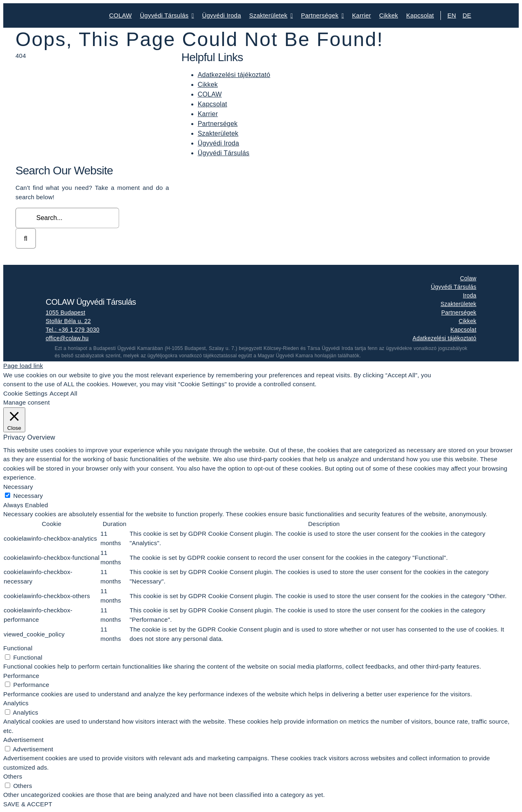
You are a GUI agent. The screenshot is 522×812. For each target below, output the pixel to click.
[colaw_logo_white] (86, 276)
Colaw (468, 278)
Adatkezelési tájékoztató (234, 75)
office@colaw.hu (67, 338)
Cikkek (208, 85)
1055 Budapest (65, 312)
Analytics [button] (16, 703)
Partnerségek (218, 124)
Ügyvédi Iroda (219, 143)
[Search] (26, 238)
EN (452, 15)
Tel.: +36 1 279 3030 (73, 330)
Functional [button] (18, 648)
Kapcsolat (212, 104)
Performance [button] (21, 676)
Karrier (208, 114)
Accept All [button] (63, 393)
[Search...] (67, 218)
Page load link (23, 366)
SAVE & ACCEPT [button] (28, 804)
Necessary (28, 496)
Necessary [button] (18, 487)
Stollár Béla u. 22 (68, 321)
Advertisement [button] (23, 740)
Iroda (470, 295)
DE (467, 15)
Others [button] (13, 776)
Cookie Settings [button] (25, 393)
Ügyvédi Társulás (224, 153)
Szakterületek (218, 133)
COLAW (210, 94)
